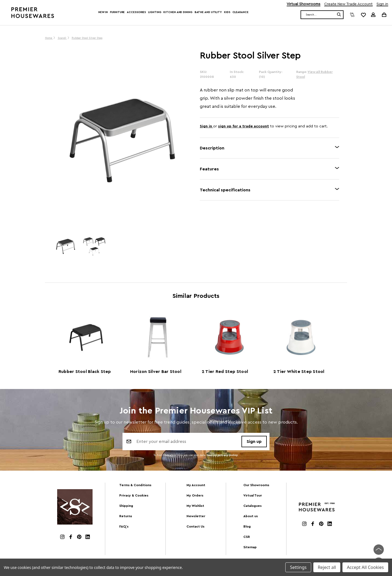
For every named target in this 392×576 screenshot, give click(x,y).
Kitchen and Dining (178, 12)
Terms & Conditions (135, 485)
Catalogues (252, 506)
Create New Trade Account (348, 4)
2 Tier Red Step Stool (225, 372)
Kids (227, 12)
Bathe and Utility (208, 12)
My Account (196, 485)
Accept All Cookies (365, 567)
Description (212, 148)
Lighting (155, 12)
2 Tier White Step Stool (299, 372)
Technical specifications (225, 190)
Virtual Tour (253, 495)
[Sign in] (373, 15)
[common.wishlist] (363, 15)
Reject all (327, 567)
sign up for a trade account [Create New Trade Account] (244, 126)
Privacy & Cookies (134, 495)
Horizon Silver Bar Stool (156, 372)
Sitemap (250, 547)
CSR (247, 537)
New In (103, 12)
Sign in (382, 4)
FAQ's (124, 526)
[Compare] (352, 15)
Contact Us (195, 526)
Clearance (241, 12)
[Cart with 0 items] (384, 15)
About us (251, 516)
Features (209, 169)
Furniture (117, 12)
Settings (298, 567)
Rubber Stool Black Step (85, 372)
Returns (126, 516)
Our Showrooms (256, 485)
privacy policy (228, 455)
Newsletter (196, 516)
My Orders (195, 495)
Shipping (126, 506)
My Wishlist (195, 506)
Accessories (136, 12)
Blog (247, 526)
